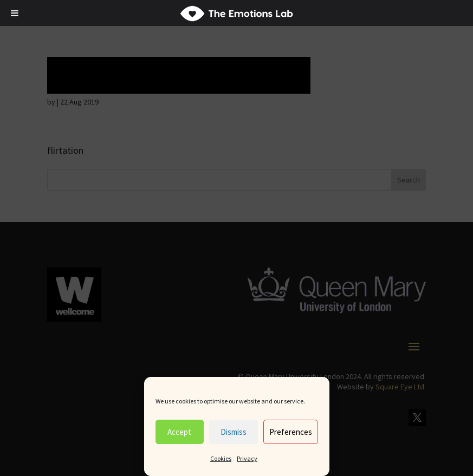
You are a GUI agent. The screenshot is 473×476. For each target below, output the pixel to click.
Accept (179, 432)
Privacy (247, 458)
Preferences (291, 432)
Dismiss (234, 432)
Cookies (221, 458)
